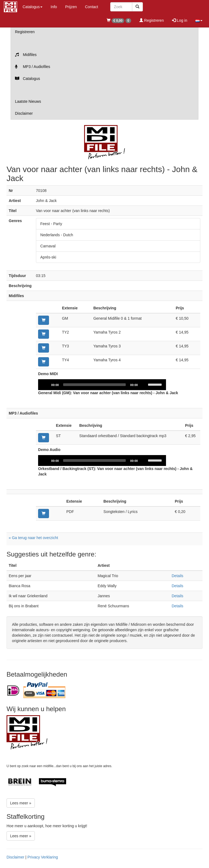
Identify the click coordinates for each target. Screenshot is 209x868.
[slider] (94, 385)
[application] (102, 385)
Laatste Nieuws (28, 101)
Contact (91, 7)
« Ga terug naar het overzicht (33, 538)
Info (54, 7)
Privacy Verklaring (43, 857)
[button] (199, 20)
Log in (180, 20)
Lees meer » (21, 803)
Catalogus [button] (33, 7)
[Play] (45, 385)
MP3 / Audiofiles (33, 67)
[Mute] (144, 385)
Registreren (152, 20)
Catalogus (27, 79)
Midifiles (26, 55)
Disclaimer (24, 113)
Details (178, 576)
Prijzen (71, 7)
